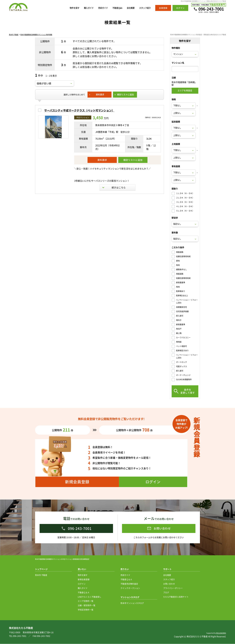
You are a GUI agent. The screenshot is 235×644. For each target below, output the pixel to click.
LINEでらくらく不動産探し (90, 597)
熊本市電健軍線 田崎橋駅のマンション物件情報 (36, 35)
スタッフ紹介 (144, 8)
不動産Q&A (114, 8)
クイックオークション (130, 588)
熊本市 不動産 (14, 35)
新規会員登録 (84, 579)
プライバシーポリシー (173, 588)
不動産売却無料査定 (129, 584)
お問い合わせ (169, 584)
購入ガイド (82, 8)
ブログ (166, 593)
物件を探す (66, 8)
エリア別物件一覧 (86, 601)
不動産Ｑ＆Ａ (84, 593)
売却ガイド (98, 8)
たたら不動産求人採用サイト (176, 597)
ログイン (82, 584)
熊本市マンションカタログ (132, 603)
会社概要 (128, 8)
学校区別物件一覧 (86, 610)
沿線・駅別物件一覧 (87, 605)
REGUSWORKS (221, 633)
